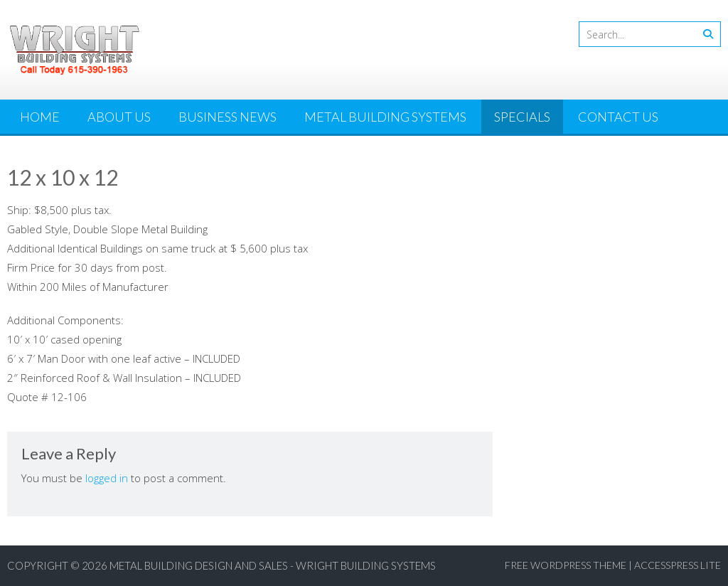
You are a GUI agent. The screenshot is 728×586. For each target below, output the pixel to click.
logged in (107, 478)
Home (40, 117)
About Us (119, 117)
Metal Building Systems (385, 117)
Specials (522, 117)
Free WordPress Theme (566, 565)
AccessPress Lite (678, 565)
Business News (227, 117)
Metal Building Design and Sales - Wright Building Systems (273, 565)
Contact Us (618, 117)
